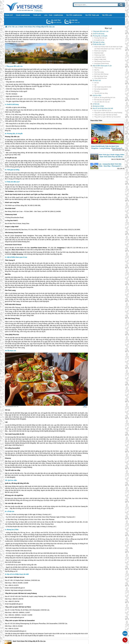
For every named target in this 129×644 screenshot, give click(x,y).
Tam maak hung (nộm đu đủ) (103, 87)
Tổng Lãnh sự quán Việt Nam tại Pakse (106, 115)
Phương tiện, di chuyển (100, 36)
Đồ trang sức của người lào (102, 100)
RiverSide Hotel (99, 53)
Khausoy (97, 91)
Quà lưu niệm (97, 95)
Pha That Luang (99, 72)
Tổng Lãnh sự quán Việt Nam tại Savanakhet (107, 117)
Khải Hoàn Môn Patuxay (101, 74)
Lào (12, 69)
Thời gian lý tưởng (98, 42)
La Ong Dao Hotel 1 (100, 57)
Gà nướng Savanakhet (101, 89)
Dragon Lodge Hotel (100, 59)
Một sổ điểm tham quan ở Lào (102, 66)
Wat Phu (97, 70)
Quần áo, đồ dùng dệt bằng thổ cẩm (105, 98)
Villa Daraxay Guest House (102, 61)
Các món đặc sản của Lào (102, 102)
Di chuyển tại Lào (99, 40)
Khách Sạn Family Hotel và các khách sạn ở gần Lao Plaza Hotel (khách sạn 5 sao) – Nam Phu (108, 48)
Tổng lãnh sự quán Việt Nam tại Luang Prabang (108, 113)
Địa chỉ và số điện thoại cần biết (103, 108)
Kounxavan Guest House (102, 63)
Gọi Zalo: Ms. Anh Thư (49, 21)
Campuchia (74, 84)
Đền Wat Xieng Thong (101, 76)
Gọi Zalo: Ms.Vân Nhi (67, 21)
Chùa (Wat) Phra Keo (100, 78)
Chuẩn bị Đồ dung (98, 34)
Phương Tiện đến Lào (101, 38)
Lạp (95, 85)
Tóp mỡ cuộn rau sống (101, 93)
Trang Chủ (29, 7)
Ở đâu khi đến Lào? (99, 44)
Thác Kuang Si (99, 68)
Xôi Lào (96, 83)
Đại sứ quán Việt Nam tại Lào (103, 110)
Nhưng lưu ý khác (98, 106)
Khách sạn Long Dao (100, 51)
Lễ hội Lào (96, 104)
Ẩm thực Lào (97, 80)
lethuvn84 (52, 22)
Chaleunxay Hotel (99, 55)
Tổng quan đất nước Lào (101, 31)
